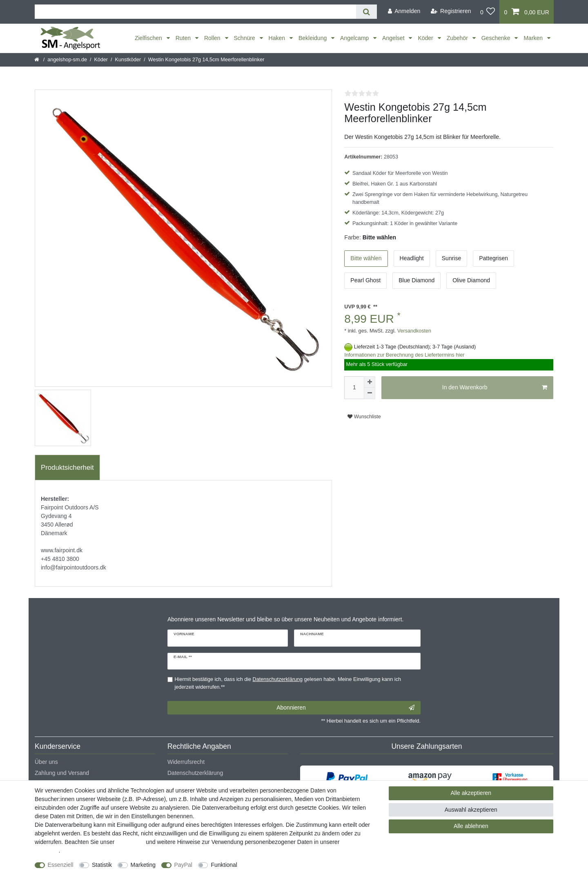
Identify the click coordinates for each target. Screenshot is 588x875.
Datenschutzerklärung (195, 773)
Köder (426, 38)
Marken (534, 38)
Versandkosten (413, 331)
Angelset (394, 38)
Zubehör (458, 38)
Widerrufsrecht (186, 762)
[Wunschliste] (488, 12)
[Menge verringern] (370, 393)
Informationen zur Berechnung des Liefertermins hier (404, 355)
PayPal (183, 865)
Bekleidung (313, 38)
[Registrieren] (451, 11)
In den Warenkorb (495, 388)
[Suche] (366, 12)
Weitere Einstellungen (272, 865)
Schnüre (245, 38)
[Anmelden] (404, 11)
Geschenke (497, 38)
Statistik (102, 865)
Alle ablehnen (471, 826)
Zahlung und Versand (62, 773)
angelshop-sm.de (67, 60)
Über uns (46, 762)
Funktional (224, 865)
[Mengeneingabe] (354, 388)
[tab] (67, 468)
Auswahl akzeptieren (471, 810)
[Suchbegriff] (195, 12)
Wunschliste (364, 417)
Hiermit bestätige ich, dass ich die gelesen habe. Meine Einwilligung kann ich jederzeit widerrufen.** (288, 683)
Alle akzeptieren (471, 793)
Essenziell (61, 865)
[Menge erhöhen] (370, 382)
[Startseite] (37, 60)
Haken (278, 38)
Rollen (213, 38)
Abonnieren (345, 708)
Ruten (184, 38)
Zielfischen (149, 38)
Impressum (130, 842)
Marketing (143, 865)
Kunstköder (128, 60)
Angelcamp (355, 38)
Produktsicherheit (67, 468)
